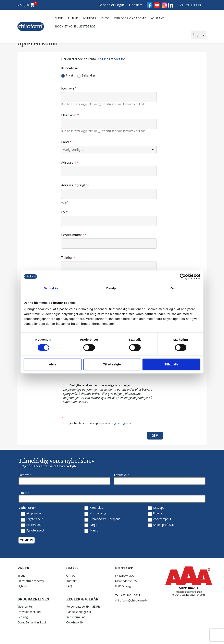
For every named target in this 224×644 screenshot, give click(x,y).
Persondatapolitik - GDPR (83, 606)
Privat (67, 76)
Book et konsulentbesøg (75, 26)
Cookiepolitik (75, 622)
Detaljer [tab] (112, 288)
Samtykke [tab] (51, 288)
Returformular (76, 617)
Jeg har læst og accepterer (97, 423)
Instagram (165, 5)
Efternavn (69, 115)
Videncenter (25, 606)
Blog (105, 18)
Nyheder (90, 18)
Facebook (149, 5)
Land (65, 142)
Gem (155, 436)
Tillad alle (171, 364)
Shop (59, 18)
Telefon (68, 257)
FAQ (69, 586)
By (64, 212)
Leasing (23, 617)
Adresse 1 (69, 162)
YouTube (157, 5)
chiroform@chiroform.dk (131, 600)
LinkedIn (171, 5)
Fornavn (68, 88)
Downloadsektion (29, 612)
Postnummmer (73, 235)
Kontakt (157, 18)
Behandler (86, 76)
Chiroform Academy (130, 18)
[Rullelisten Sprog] (136, 5)
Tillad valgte (112, 364)
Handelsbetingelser (79, 612)
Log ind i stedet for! (112, 59)
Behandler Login (111, 5)
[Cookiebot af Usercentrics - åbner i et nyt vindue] (183, 277)
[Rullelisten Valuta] (199, 5)
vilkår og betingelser (118, 423)
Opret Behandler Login (32, 622)
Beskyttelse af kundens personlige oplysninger (110, 394)
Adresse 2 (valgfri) (75, 185)
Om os (71, 576)
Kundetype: (70, 68)
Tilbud (73, 18)
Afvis (53, 364)
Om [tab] (173, 288)
